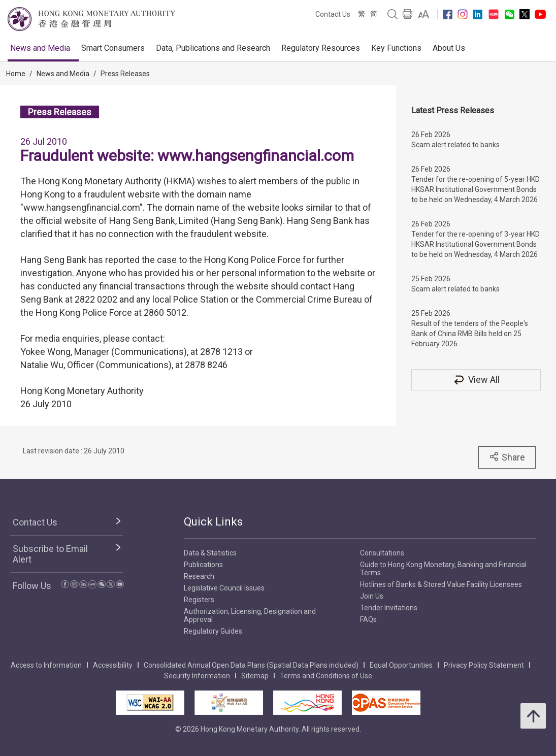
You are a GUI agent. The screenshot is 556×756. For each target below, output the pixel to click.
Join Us (372, 596)
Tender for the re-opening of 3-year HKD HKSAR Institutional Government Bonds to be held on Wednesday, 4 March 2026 (476, 244)
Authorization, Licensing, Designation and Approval (250, 615)
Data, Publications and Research (213, 48)
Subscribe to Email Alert (50, 554)
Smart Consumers (113, 48)
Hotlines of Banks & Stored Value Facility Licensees (441, 584)
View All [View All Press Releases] (476, 380)
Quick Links (213, 522)
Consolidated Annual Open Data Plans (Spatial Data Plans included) (251, 665)
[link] (424, 14)
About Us (449, 48)
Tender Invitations (389, 608)
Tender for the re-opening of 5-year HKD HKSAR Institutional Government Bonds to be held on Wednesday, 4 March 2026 (476, 189)
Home (16, 74)
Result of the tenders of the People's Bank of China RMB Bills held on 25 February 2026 (470, 334)
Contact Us (333, 14)
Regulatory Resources (321, 48)
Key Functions (396, 48)
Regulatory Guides (213, 631)
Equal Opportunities (401, 665)
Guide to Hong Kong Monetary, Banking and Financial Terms (443, 569)
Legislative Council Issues (224, 588)
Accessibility (113, 665)
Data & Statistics (210, 553)
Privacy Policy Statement (484, 665)
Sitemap (255, 676)
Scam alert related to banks (455, 145)
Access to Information (46, 665)
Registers (199, 600)
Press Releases (125, 74)
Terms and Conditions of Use (326, 676)
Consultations (382, 553)
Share (507, 457)
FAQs (368, 619)
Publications (203, 565)
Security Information (197, 676)
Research (199, 576)
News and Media (40, 48)
